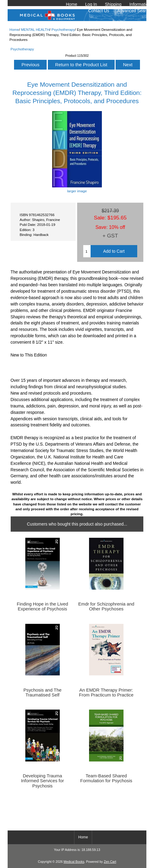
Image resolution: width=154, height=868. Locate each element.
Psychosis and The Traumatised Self (43, 693)
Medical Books (74, 862)
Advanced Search (134, 11)
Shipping (113, 4)
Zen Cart (110, 862)
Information (140, 4)
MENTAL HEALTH (35, 29)
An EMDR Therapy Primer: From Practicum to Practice (106, 693)
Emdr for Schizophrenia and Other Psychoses (106, 606)
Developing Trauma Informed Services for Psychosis (43, 781)
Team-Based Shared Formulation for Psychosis (106, 778)
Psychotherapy (63, 29)
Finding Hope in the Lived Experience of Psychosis (42, 606)
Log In (91, 4)
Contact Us (99, 11)
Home (72, 4)
